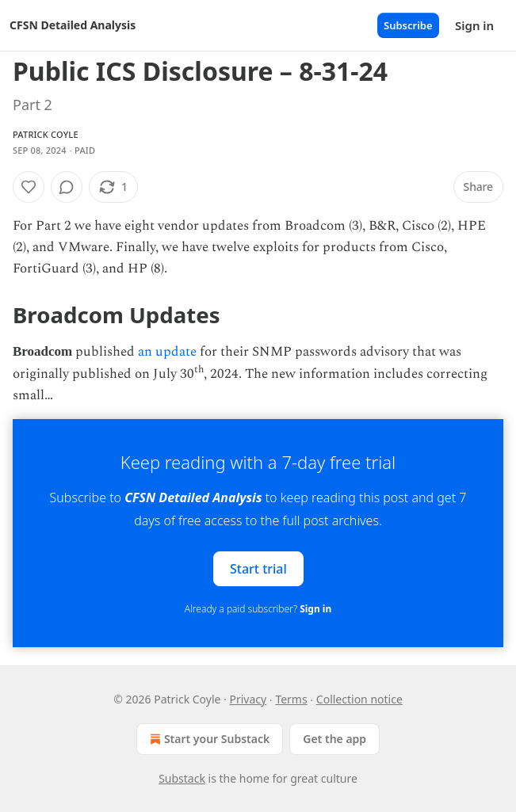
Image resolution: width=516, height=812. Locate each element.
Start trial (258, 569)
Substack (182, 778)
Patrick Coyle (46, 134)
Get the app (334, 739)
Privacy (248, 699)
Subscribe (408, 25)
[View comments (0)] (67, 187)
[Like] (29, 187)
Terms (291, 699)
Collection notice (359, 699)
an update (167, 352)
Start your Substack (208, 739)
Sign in (474, 25)
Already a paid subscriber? (258, 609)
